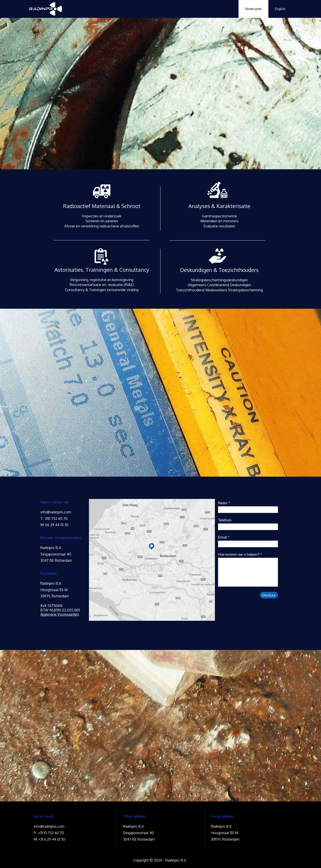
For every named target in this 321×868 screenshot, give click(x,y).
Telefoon (225, 520)
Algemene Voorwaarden (60, 614)
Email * (224, 537)
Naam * (224, 503)
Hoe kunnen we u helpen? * (240, 554)
